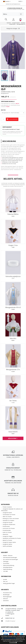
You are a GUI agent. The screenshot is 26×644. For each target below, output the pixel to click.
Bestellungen (6, 595)
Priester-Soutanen (7, 507)
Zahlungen (6, 561)
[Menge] (3, 119)
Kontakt (5, 579)
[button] (7, 1)
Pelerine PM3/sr (13, 214)
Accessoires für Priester (9, 528)
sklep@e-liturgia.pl (10, 621)
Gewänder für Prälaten (8, 521)
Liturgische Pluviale (8, 522)
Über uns (5, 581)
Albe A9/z (13, 339)
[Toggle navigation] (21, 14)
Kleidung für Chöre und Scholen (11, 519)
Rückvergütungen (7, 597)
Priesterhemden (7, 530)
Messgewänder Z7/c (13, 370)
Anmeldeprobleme (8, 567)
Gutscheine (6, 601)
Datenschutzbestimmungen (10, 638)
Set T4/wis (13, 401)
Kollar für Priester (7, 532)
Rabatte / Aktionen (8, 555)
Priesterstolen (6, 526)
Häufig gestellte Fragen (9, 583)
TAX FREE (5, 571)
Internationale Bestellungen (10, 557)
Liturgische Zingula (8, 536)
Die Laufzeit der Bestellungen (10, 559)
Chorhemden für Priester (9, 515)
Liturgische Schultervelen (9, 524)
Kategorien (5, 504)
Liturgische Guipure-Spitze (9, 542)
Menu (5, 14)
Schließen (13, 643)
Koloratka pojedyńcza (13, 276)
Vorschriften (6, 563)
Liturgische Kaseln (7, 513)
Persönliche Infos (7, 593)
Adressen (5, 599)
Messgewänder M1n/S (13, 307)
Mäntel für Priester (7, 540)
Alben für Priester (7, 517)
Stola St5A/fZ (13, 432)
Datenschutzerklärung (8, 565)
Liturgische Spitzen (7, 544)
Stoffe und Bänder (7, 546)
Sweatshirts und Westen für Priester (12, 538)
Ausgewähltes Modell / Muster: (8, 92)
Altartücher (6, 534)
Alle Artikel (13, 438)
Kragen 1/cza (13, 245)
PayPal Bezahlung (7, 569)
